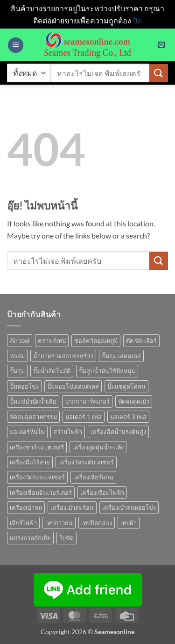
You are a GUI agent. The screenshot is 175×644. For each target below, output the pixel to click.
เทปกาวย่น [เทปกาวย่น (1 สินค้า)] (59, 523)
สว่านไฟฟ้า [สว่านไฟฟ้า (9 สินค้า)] (68, 432)
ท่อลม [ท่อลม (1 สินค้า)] (17, 356)
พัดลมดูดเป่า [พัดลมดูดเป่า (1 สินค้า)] (134, 401)
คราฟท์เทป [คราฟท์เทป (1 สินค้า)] (52, 340)
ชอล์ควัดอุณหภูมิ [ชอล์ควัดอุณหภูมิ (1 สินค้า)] (96, 340)
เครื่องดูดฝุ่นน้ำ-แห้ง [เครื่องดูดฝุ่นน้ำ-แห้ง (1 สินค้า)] (98, 447)
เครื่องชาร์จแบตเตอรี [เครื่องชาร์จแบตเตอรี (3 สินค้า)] (37, 447)
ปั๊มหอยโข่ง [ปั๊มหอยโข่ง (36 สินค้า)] (24, 386)
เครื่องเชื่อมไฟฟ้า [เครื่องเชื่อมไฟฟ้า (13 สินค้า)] (102, 492)
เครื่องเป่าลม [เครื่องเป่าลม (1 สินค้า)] (26, 507)
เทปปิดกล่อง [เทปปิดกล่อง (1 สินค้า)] (97, 523)
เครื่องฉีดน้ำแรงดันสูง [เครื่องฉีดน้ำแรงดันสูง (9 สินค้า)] (118, 432)
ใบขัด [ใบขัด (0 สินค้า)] (66, 538)
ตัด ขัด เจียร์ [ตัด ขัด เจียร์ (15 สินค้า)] (141, 340)
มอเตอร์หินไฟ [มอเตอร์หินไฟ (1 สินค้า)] (27, 432)
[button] (16, 45)
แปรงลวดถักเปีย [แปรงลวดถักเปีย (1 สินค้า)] (30, 538)
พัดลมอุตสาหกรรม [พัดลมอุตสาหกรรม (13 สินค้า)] (33, 417)
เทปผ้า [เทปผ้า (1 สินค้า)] (129, 523)
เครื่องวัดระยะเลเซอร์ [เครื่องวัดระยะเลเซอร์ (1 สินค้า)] (37, 477)
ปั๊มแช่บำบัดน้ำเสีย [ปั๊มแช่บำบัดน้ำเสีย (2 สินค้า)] (33, 401)
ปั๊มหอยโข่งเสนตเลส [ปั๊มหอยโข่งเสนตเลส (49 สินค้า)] (73, 386)
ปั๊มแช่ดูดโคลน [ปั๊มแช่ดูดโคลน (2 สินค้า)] (126, 386)
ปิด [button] (137, 20)
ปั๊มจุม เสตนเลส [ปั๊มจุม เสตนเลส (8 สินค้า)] (121, 356)
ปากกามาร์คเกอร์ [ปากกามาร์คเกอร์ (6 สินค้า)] (87, 401)
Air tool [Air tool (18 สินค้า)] (20, 340)
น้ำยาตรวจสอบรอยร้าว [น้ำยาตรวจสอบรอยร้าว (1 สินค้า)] (63, 356)
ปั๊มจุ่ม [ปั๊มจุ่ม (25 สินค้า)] (17, 371)
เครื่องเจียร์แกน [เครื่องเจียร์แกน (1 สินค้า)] (93, 477)
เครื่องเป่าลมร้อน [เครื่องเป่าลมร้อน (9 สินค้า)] (72, 507)
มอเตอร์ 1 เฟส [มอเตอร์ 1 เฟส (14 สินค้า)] (84, 417)
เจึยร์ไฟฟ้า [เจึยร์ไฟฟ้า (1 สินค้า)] (23, 523)
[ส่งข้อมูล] (159, 73)
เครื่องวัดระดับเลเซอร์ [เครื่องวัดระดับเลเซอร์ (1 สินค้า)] (86, 462)
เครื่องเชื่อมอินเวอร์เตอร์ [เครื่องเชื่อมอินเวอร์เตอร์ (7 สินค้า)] (41, 492)
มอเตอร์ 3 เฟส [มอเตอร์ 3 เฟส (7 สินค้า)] (128, 417)
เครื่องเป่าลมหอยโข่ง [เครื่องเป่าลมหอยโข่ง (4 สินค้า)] (129, 507)
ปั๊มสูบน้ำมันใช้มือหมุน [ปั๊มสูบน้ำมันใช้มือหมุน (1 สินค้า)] (107, 371)
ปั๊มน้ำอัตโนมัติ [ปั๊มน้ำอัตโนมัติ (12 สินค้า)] (52, 371)
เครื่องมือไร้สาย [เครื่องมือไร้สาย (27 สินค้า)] (30, 462)
